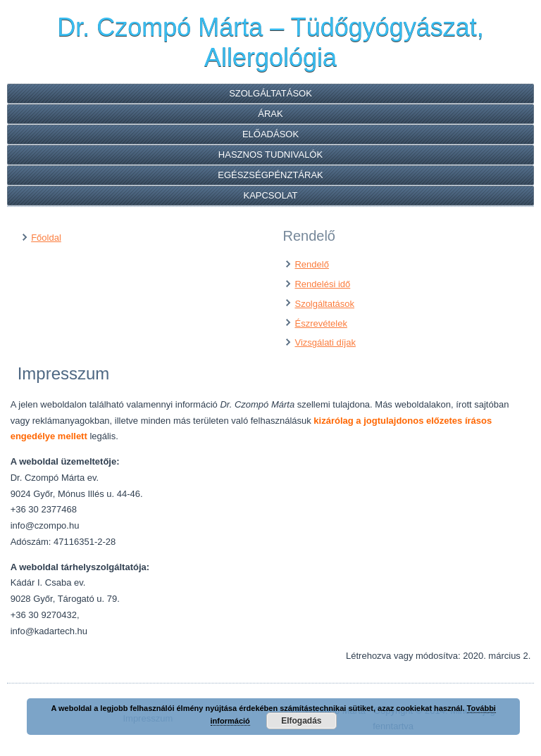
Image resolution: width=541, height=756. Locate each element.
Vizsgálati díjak (325, 342)
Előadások (270, 134)
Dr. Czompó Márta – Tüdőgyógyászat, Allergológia (270, 42)
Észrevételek (321, 323)
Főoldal (46, 238)
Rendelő (311, 264)
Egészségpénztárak (270, 175)
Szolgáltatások (270, 93)
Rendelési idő (322, 284)
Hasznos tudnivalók (270, 155)
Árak (270, 114)
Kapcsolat (270, 195)
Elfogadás (301, 721)
